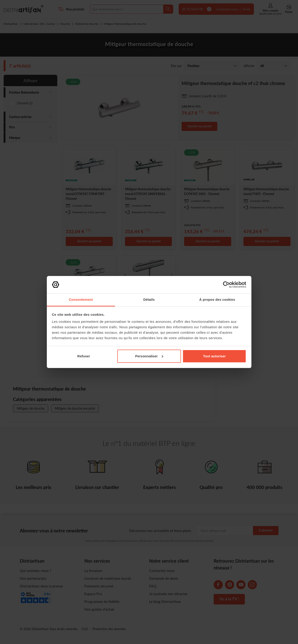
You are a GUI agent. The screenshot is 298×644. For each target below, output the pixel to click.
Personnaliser (149, 356)
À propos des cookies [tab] (217, 299)
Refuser (84, 356)
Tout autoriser (214, 356)
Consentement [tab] (81, 299)
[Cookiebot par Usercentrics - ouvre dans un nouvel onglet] (226, 285)
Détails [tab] (149, 299)
